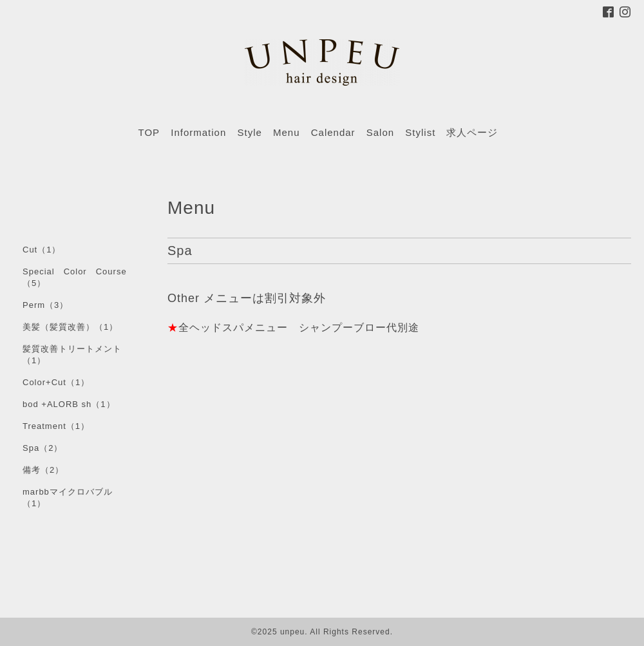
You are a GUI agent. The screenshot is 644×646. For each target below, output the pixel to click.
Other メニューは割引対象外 (247, 298)
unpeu (292, 632)
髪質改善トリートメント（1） (72, 355)
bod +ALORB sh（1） (69, 404)
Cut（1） (42, 250)
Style (249, 132)
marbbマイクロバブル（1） (68, 498)
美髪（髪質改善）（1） (70, 327)
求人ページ (472, 132)
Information (198, 132)
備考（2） (43, 470)
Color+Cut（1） (56, 382)
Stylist (420, 132)
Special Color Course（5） (75, 277)
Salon (380, 132)
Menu (287, 132)
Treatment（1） (56, 426)
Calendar (333, 132)
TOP (149, 132)
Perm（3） (45, 305)
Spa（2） (43, 448)
